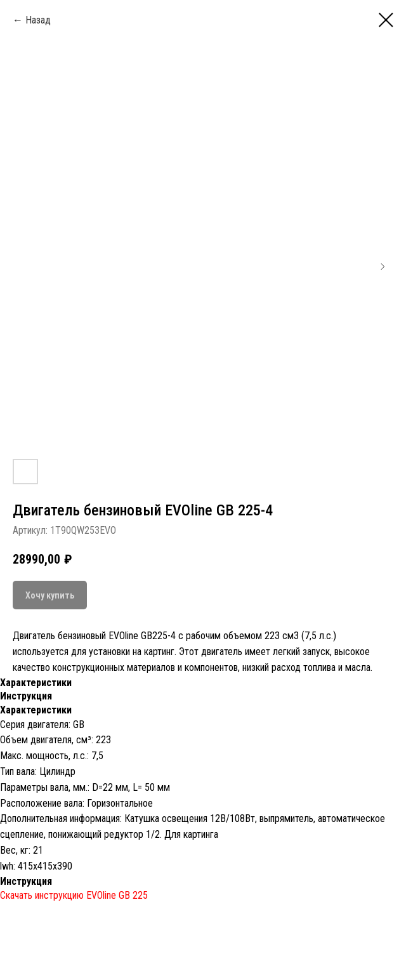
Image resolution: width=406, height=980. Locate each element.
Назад (38, 20)
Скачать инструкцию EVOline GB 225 (74, 895)
